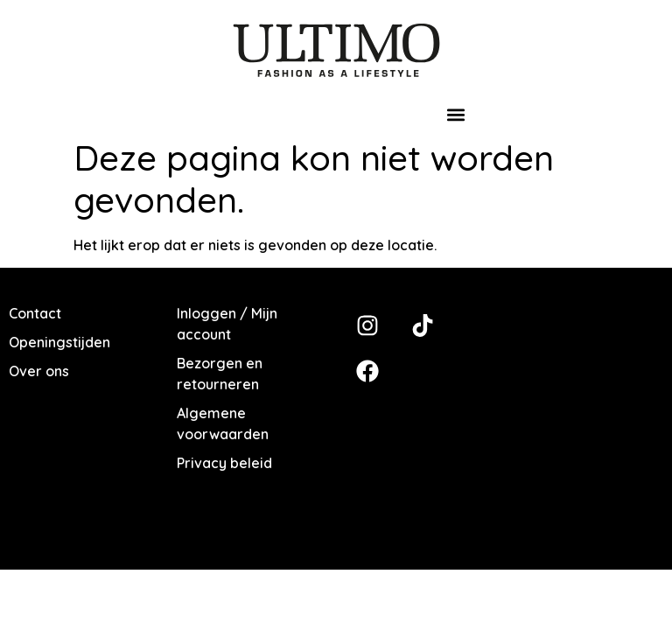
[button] (456, 115)
